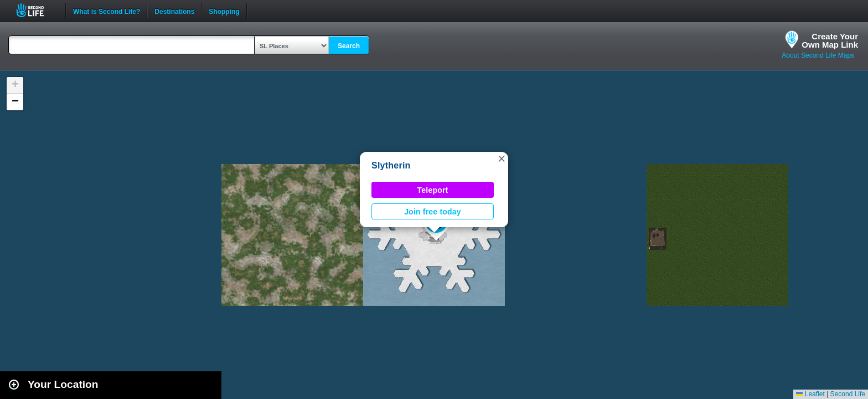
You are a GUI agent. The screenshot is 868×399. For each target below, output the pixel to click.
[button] (502, 158)
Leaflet (810, 394)
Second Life (36, 10)
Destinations (174, 11)
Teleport (433, 190)
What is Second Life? (107, 11)
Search (349, 46)
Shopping (224, 11)
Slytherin (391, 165)
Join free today (433, 212)
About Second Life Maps (818, 55)
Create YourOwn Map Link (830, 40)
